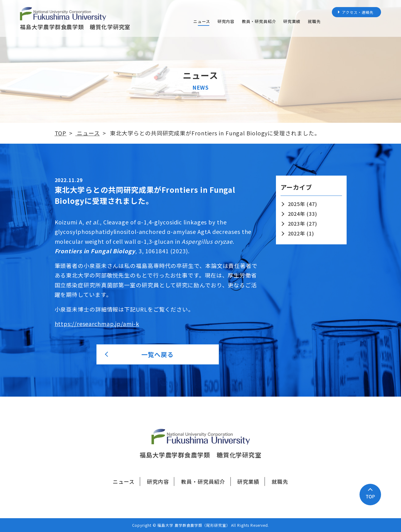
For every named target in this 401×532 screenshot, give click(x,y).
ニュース (202, 21)
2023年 (297, 223)
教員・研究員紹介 (259, 21)
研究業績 (292, 21)
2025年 (297, 204)
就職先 (314, 21)
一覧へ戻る (157, 354)
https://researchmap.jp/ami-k (97, 324)
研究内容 (226, 21)
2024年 (297, 214)
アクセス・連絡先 (358, 12)
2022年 (297, 233)
